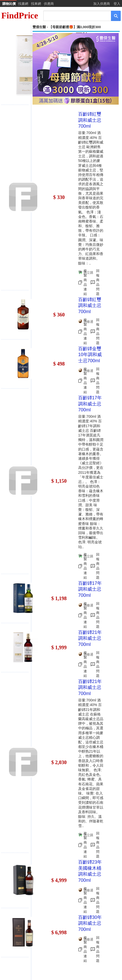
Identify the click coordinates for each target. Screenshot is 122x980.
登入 (117, 4)
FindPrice (20, 15)
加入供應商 (102, 4)
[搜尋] (74, 15)
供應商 (49, 4)
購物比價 (9, 4)
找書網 (23, 4)
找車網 (36, 4)
